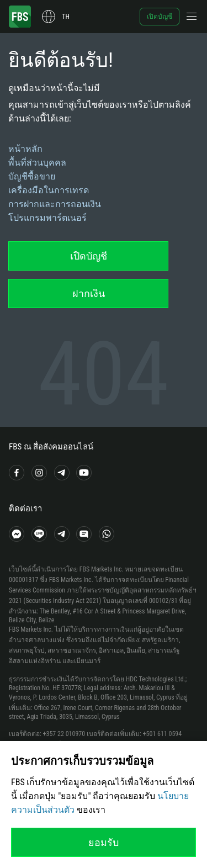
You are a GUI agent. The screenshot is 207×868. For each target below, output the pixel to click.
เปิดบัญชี (160, 17)
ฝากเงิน (89, 293)
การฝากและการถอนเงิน (55, 204)
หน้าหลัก (25, 149)
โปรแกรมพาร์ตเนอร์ (47, 218)
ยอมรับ (104, 842)
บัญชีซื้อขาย (32, 176)
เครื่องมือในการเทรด (49, 190)
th (66, 17)
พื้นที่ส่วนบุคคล (37, 163)
